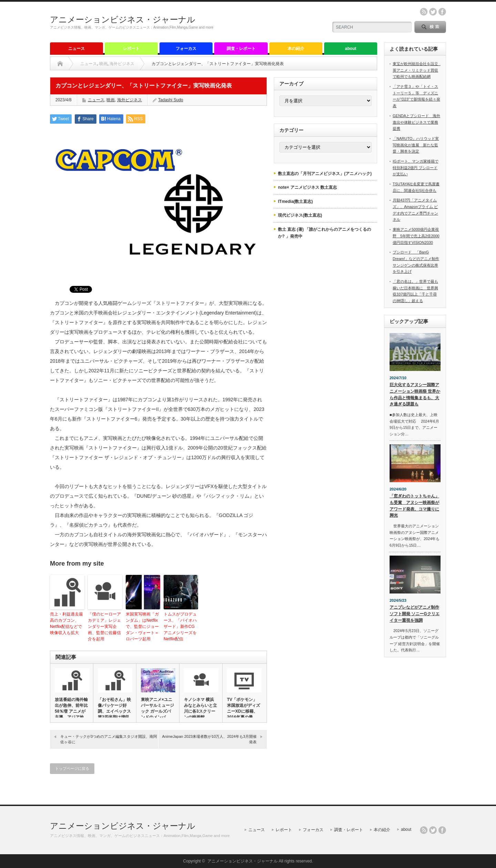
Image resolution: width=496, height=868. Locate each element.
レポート (131, 49)
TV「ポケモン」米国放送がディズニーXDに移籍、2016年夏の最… (244, 708)
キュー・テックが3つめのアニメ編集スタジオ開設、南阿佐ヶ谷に (109, 739)
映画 (103, 64)
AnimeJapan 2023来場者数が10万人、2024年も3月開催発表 (209, 739)
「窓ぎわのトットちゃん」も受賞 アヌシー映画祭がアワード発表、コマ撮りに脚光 (414, 506)
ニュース (76, 49)
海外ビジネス (122, 64)
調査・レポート (241, 49)
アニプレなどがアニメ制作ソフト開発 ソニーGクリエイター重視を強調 (415, 614)
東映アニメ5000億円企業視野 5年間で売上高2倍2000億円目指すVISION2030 (416, 236)
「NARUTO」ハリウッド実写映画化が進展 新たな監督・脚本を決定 (416, 145)
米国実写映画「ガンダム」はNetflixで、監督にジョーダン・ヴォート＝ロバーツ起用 (142, 627)
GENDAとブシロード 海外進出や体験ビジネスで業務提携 (416, 122)
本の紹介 (296, 49)
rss (424, 12)
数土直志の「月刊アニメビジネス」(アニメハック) (325, 174)
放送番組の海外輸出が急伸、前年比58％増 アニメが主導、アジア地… (71, 708)
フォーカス (186, 49)
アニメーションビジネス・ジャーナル (123, 19)
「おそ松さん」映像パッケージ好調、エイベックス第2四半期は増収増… (114, 711)
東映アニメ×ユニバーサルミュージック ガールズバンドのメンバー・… (157, 711)
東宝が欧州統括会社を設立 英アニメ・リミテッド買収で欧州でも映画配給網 (417, 70)
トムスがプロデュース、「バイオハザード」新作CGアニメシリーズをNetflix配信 (180, 627)
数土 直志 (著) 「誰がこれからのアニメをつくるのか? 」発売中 (324, 233)
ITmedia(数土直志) (295, 201)
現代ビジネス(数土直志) (300, 215)
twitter (433, 12)
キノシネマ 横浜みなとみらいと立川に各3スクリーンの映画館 (200, 708)
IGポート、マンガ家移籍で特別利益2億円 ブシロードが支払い (416, 168)
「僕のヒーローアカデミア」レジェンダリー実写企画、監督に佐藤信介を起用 (104, 627)
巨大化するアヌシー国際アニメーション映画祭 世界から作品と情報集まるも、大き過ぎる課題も (415, 394)
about (351, 49)
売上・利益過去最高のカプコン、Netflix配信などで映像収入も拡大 (66, 623)
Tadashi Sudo (171, 100)
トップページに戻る (72, 768)
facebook (442, 12)
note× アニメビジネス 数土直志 (307, 187)
